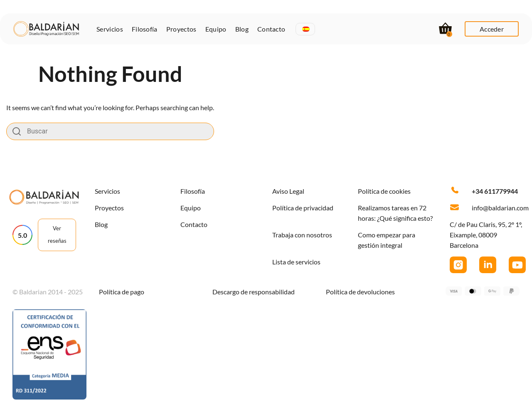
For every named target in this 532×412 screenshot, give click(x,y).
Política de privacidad (303, 208)
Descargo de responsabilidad (254, 292)
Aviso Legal (288, 191)
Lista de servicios (296, 262)
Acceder (492, 29)
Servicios (110, 29)
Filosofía (145, 29)
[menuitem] (306, 29)
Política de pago (122, 292)
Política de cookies (384, 191)
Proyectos (181, 29)
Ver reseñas (57, 234)
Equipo (216, 29)
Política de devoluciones (360, 292)
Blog (242, 29)
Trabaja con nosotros (302, 235)
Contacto (271, 29)
